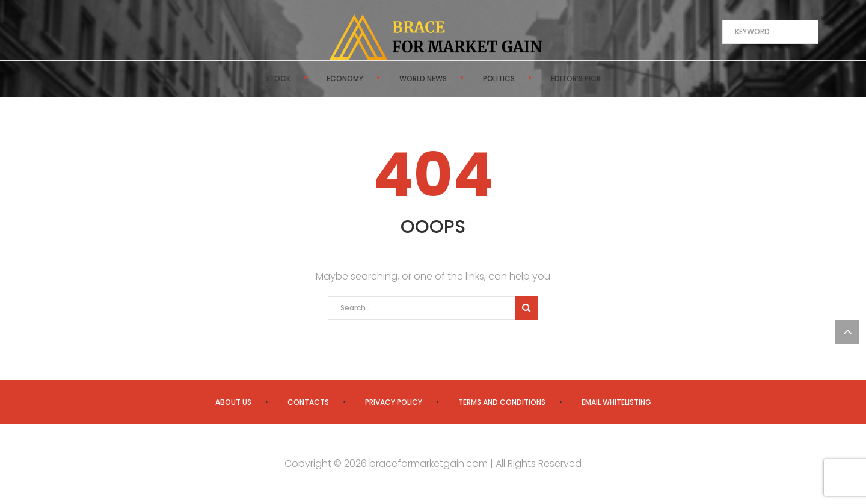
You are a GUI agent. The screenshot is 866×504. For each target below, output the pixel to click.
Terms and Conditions (502, 402)
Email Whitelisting (616, 402)
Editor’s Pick (576, 78)
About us (233, 402)
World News (423, 78)
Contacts (308, 402)
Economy (345, 78)
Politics (499, 78)
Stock (278, 78)
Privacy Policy (394, 402)
